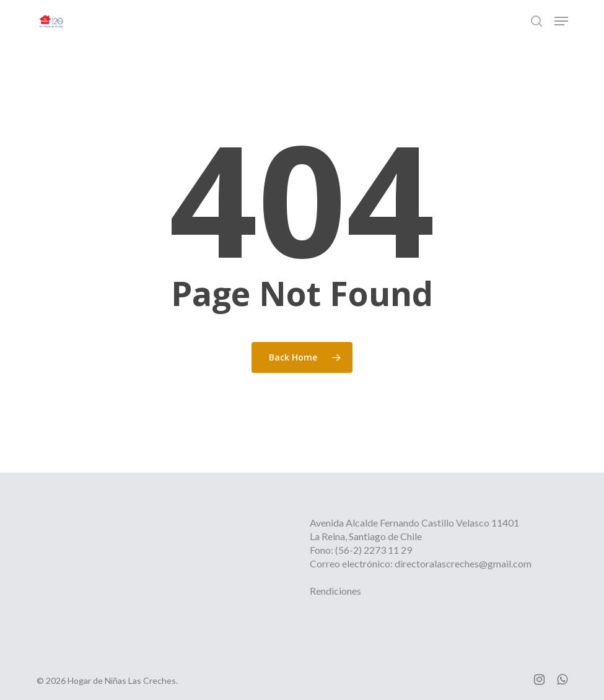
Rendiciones (335, 591)
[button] (561, 21)
